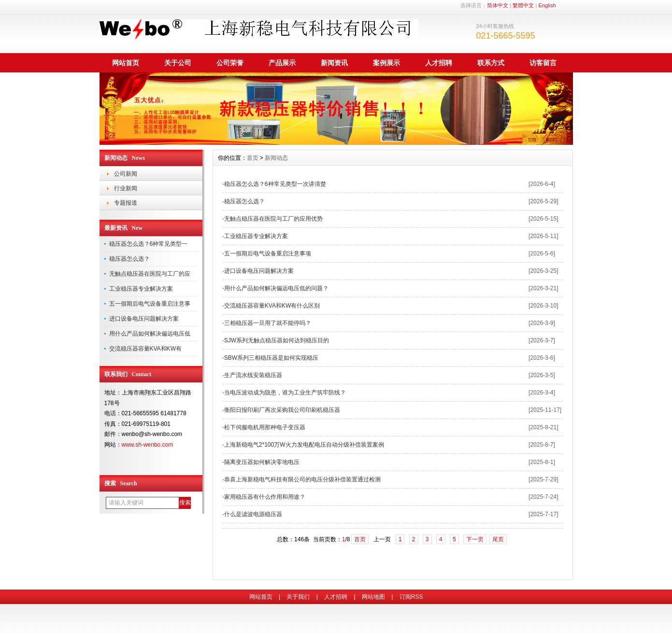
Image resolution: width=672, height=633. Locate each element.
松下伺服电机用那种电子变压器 (265, 427)
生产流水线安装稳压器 (253, 375)
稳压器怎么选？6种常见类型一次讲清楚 (275, 184)
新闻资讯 (334, 63)
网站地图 (373, 597)
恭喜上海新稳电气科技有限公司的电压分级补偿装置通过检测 (302, 479)
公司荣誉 (230, 63)
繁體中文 (523, 5)
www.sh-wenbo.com (148, 445)
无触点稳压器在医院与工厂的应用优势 (273, 219)
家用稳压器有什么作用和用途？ (265, 497)
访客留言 (543, 63)
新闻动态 (276, 158)
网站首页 (126, 63)
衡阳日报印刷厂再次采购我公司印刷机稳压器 (282, 410)
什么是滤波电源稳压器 (253, 514)
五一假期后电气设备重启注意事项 (268, 253)
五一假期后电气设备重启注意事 (150, 304)
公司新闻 (126, 174)
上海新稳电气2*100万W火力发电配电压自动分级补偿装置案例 (304, 445)
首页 (253, 158)
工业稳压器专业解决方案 (141, 289)
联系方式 (491, 63)
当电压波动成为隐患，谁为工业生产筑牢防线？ (285, 393)
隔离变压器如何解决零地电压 (262, 462)
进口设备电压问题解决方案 (144, 319)
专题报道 (126, 203)
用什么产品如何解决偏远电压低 (150, 334)
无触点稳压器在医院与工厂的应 (150, 274)
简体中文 (498, 5)
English (547, 5)
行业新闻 (126, 188)
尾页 (498, 539)
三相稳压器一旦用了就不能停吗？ (268, 323)
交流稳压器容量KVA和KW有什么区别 (272, 306)
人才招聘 (439, 63)
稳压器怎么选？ (129, 259)
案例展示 (386, 63)
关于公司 (178, 63)
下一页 (475, 539)
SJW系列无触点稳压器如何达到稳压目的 (277, 340)
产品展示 (282, 63)
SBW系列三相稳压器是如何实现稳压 (271, 358)
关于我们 (298, 597)
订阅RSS (411, 597)
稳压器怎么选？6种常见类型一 (149, 244)
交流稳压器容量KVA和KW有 (145, 349)
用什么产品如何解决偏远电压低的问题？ (276, 288)
